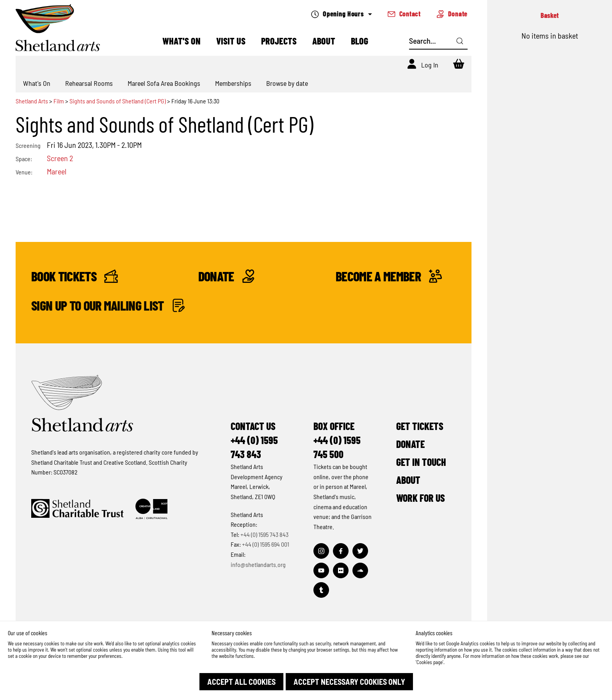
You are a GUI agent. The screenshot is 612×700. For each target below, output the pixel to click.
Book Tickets (75, 276)
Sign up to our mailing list (108, 305)
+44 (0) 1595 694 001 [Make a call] (266, 544)
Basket (550, 15)
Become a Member (389, 276)
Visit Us (231, 41)
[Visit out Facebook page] (341, 551)
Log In (430, 65)
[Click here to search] (460, 41)
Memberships (233, 83)
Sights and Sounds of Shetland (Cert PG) (118, 101)
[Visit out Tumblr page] (321, 590)
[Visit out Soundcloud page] (360, 570)
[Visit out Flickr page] (341, 570)
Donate (452, 14)
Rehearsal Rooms (89, 83)
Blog (359, 41)
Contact (404, 14)
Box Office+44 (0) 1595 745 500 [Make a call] (337, 440)
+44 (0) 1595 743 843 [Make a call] (264, 534)
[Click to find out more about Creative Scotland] (151, 509)
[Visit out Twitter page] (360, 551)
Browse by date (287, 83)
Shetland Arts (32, 101)
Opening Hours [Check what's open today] (341, 14)
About (324, 41)
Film (59, 101)
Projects (279, 41)
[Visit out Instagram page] (321, 551)
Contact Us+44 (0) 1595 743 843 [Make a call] (254, 440)
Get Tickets (420, 426)
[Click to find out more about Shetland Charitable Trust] (77, 509)
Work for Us (421, 498)
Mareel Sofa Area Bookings (164, 83)
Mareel (57, 171)
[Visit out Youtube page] (321, 570)
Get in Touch (421, 462)
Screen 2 (60, 158)
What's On (181, 41)
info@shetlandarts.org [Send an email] (258, 564)
